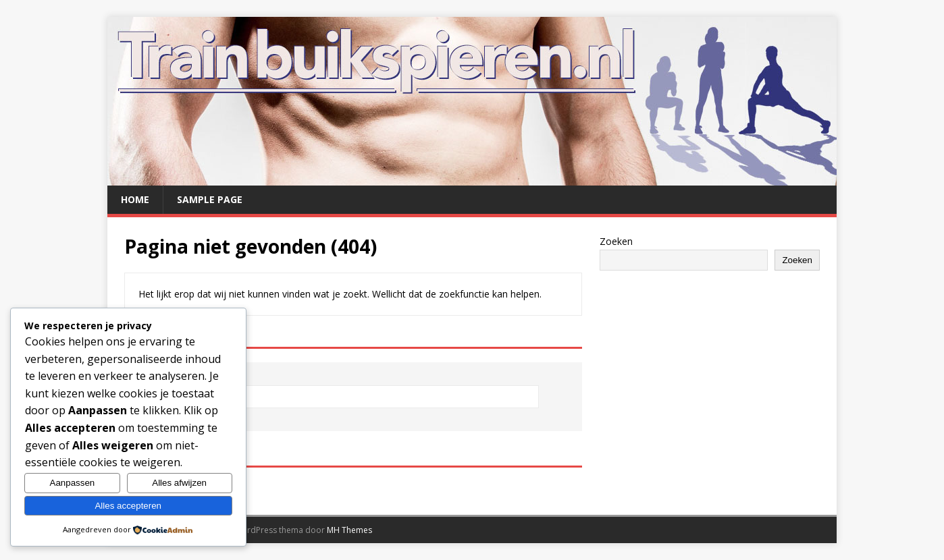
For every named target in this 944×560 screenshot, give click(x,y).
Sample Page (210, 199)
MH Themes (349, 530)
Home (135, 199)
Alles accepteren (128, 506)
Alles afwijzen (179, 483)
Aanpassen (73, 483)
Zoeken (616, 241)
